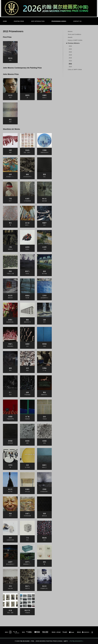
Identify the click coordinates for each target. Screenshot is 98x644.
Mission (70, 31)
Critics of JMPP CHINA (75, 70)
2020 (70, 52)
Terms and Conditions (74, 34)
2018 (70, 55)
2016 (70, 58)
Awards (70, 37)
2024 (70, 46)
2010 (70, 67)
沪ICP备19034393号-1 (76, 641)
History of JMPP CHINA (75, 40)
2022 (70, 49)
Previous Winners (74, 43)
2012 (70, 64)
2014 (70, 61)
